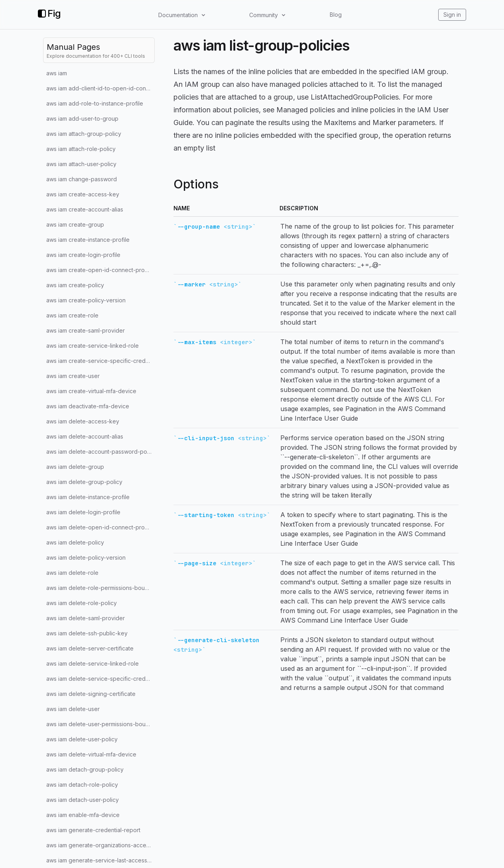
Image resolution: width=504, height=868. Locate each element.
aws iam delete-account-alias (85, 436)
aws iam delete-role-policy (82, 603)
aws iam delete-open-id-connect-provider (100, 527)
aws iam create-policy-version (86, 300)
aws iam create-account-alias (85, 209)
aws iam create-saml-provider (86, 330)
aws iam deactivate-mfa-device (88, 406)
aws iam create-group (75, 224)
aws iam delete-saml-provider (86, 618)
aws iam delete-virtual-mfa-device (91, 754)
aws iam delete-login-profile (83, 512)
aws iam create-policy (75, 285)
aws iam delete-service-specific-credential (100, 679)
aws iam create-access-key (83, 194)
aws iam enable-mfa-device (83, 815)
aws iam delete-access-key (83, 421)
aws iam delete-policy (75, 542)
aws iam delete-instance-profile (88, 497)
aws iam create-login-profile (83, 255)
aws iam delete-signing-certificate (91, 694)
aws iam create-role (72, 315)
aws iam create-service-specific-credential (100, 361)
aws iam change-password (82, 179)
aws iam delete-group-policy (84, 482)
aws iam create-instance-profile (88, 240)
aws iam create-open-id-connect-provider (100, 270)
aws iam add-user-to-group (82, 119)
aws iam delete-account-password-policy (100, 452)
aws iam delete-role (72, 573)
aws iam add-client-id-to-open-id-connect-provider (100, 88)
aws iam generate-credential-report (93, 830)
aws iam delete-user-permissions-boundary (100, 724)
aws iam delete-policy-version (86, 557)
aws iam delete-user (73, 709)
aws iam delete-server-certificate (90, 648)
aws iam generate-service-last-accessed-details (100, 860)
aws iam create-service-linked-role (93, 346)
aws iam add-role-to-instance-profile (95, 103)
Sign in (452, 15)
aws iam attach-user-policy (81, 164)
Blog (336, 15)
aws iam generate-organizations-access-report (100, 845)
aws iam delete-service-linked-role (93, 663)
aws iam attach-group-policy (84, 134)
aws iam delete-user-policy (82, 739)
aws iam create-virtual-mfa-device (91, 391)
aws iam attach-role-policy (81, 149)
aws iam (57, 73)
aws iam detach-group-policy (85, 769)
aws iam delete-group (75, 467)
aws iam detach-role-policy (82, 785)
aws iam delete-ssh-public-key (87, 633)
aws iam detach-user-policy (83, 800)
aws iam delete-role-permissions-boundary (100, 588)
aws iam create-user (73, 376)
